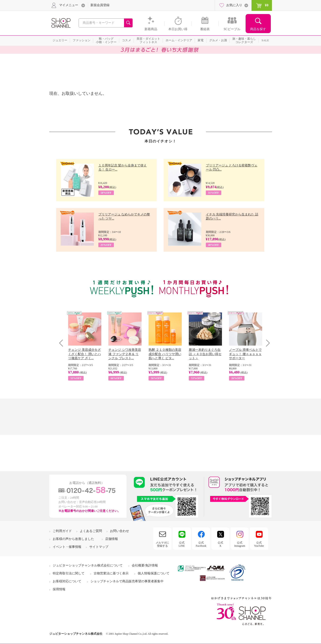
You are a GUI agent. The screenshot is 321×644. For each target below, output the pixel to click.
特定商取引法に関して (69, 573)
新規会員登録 (100, 5)
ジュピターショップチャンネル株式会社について (88, 565)
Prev (63, 343)
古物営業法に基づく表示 (111, 573)
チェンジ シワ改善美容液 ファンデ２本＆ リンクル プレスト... (125, 354)
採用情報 (59, 589)
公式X (220, 544)
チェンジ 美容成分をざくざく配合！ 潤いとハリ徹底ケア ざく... (85, 354)
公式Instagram (240, 544)
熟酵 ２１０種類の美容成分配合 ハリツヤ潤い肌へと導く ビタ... (165, 354)
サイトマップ (99, 547)
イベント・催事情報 (67, 547)
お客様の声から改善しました (73, 539)
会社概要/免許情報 (145, 565)
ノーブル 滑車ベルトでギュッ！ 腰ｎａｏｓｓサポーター (245, 354)
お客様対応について (67, 581)
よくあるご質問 (91, 531)
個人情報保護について (154, 573)
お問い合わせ (119, 531)
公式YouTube (259, 544)
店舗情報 (112, 539)
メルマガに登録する (162, 544)
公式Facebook (201, 544)
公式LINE (182, 544)
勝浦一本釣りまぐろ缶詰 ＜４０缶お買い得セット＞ (205, 354)
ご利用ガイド (62, 531)
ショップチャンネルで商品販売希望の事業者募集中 (127, 581)
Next (266, 343)
